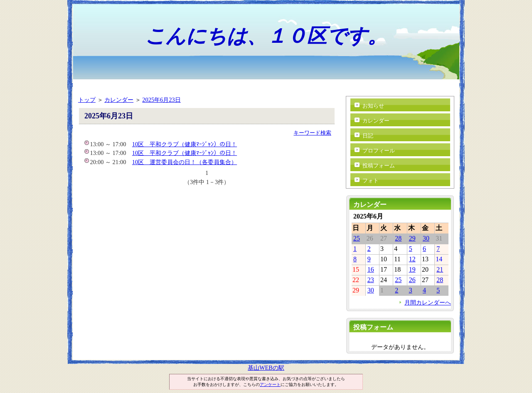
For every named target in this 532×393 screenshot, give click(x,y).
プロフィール (379, 151)
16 (371, 269)
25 (357, 238)
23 (371, 280)
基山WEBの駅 (266, 368)
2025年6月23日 (161, 100)
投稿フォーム (379, 166)
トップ (87, 100)
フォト (371, 181)
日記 (368, 136)
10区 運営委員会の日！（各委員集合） (185, 162)
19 (412, 269)
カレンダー (119, 100)
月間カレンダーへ (428, 302)
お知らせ (373, 106)
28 (398, 238)
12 (412, 259)
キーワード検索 (312, 133)
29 (412, 238)
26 (412, 280)
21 (440, 269)
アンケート (270, 384)
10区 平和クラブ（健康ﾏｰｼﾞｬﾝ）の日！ (185, 144)
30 (426, 238)
